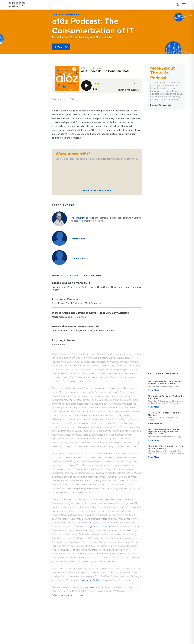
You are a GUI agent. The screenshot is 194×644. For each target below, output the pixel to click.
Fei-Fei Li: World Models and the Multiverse (164, 414)
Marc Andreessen (156, 386)
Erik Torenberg (172, 403)
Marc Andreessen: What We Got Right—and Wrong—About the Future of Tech (164, 432)
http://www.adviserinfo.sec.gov (67, 595)
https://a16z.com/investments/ (103, 527)
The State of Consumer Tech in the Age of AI (166, 397)
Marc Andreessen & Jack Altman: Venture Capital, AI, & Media (165, 383)
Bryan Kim (152, 401)
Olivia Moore (177, 401)
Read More (154, 390)
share (59, 47)
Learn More (158, 105)
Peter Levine (60, 37)
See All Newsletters (97, 191)
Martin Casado (163, 418)
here (92, 587)
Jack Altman (173, 386)
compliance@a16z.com (93, 580)
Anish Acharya (164, 401)
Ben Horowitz (171, 451)
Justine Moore (155, 403)
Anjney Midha (178, 453)
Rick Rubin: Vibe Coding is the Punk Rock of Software (166, 447)
